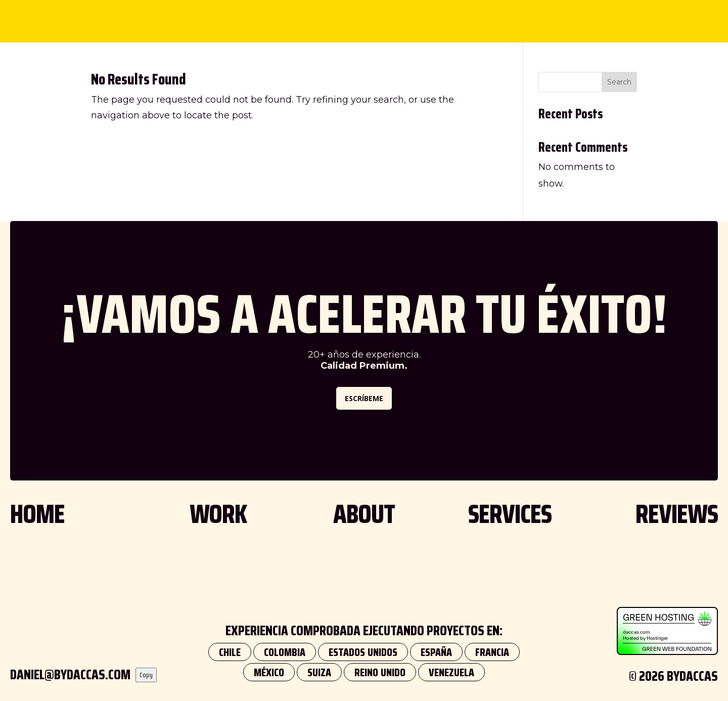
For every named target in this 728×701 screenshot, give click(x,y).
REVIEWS (444, 17)
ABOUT (329, 17)
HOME (37, 514)
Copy (146, 675)
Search (619, 82)
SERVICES (385, 17)
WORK (279, 17)
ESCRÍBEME (364, 398)
